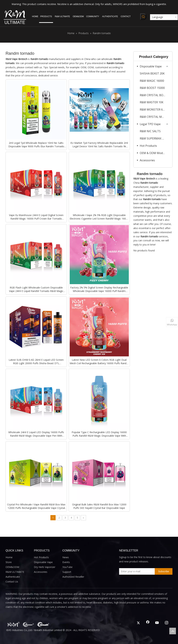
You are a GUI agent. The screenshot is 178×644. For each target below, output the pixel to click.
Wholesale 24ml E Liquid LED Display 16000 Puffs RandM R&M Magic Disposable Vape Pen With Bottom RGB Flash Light (36, 434)
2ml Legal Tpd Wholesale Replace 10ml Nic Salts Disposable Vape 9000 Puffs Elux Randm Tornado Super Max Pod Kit (36, 145)
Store (9, 562)
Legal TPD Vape (150, 124)
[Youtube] (157, 623)
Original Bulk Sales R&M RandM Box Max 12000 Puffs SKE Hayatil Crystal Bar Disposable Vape (99, 506)
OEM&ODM (12, 567)
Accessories (147, 160)
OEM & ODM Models (153, 153)
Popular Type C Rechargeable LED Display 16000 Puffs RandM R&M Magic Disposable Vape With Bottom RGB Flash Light (99, 434)
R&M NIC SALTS (150, 131)
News (66, 557)
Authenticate (13, 577)
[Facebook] (148, 623)
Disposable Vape (151, 66)
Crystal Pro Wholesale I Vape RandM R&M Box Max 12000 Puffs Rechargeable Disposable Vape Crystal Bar (36, 506)
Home (9, 557)
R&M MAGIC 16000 (152, 81)
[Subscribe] (164, 571)
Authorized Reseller (73, 577)
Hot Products (148, 146)
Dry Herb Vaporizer (45, 567)
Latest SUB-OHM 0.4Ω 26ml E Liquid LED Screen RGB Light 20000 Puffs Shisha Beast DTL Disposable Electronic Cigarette (36, 362)
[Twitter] (138, 623)
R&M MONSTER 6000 (154, 109)
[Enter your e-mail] (136, 571)
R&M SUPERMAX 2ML (154, 138)
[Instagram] (167, 623)
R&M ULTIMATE (15, 572)
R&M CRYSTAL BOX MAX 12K (154, 95)
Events (66, 562)
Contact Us (12, 582)
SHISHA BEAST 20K (152, 73)
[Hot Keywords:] (143, 17)
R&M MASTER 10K (152, 102)
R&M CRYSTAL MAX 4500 (154, 117)
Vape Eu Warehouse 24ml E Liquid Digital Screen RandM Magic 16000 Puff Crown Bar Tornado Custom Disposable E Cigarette (36, 217)
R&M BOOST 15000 (152, 88)
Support (67, 572)
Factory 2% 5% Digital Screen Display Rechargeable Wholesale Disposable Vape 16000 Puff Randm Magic (99, 289)
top (173, 631)
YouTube (67, 567)
